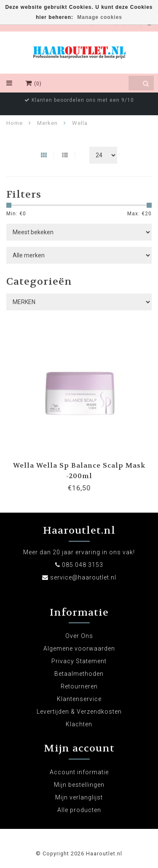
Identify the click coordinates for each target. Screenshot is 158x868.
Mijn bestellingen (79, 785)
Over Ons (79, 636)
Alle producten (79, 810)
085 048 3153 (83, 565)
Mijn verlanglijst (79, 797)
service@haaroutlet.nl (83, 577)
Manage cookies (100, 17)
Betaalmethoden (79, 674)
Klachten (79, 724)
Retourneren (79, 686)
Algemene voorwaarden (79, 648)
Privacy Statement (79, 661)
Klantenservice (79, 699)
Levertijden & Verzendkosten (79, 712)
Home (15, 123)
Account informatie (79, 772)
